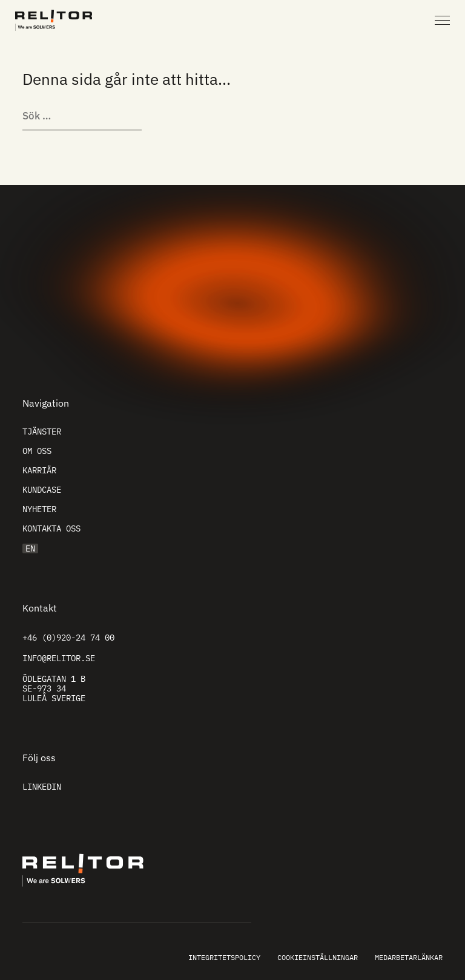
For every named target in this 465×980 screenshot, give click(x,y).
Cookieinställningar (318, 957)
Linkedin (42, 787)
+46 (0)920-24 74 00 (68, 638)
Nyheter (39, 509)
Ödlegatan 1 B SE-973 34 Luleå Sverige (54, 688)
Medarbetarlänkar (409, 957)
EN (30, 548)
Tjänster (42, 432)
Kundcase (42, 490)
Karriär (39, 470)
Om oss (37, 451)
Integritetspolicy (224, 957)
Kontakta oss (51, 528)
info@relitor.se (59, 658)
